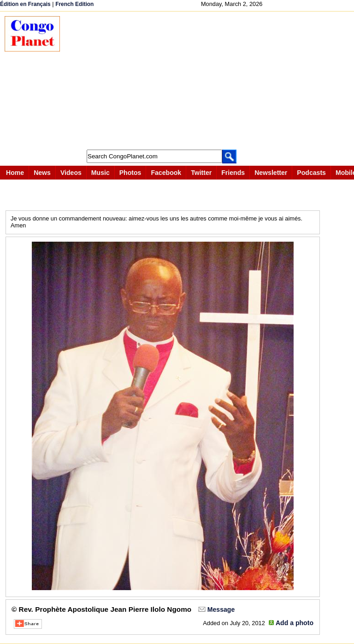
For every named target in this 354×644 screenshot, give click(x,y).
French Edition (74, 4)
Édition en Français (25, 4)
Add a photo (295, 623)
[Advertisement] (212, 81)
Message (221, 609)
